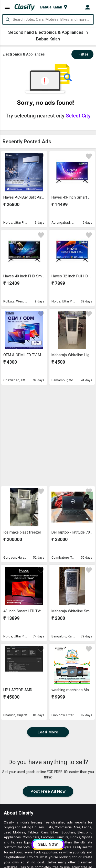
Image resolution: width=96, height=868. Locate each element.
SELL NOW (48, 844)
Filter (82, 54)
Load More (48, 636)
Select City (78, 116)
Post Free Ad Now (48, 695)
